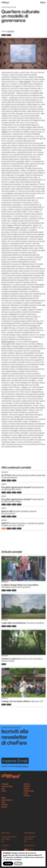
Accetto (8, 863)
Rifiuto (18, 863)
